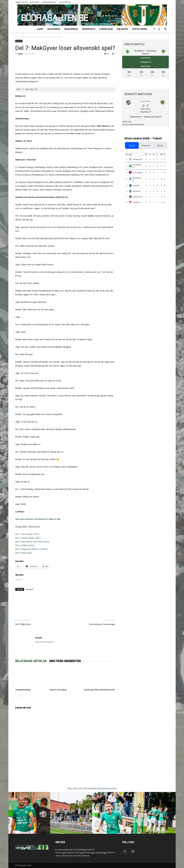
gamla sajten (35, 2)
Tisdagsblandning (23, 690)
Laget (40, 29)
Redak (20, 54)
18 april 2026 (145, 101)
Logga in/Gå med (21, 2)
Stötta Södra (140, 29)
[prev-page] (17, 695)
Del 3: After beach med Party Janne (32, 542)
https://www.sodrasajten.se (45, 642)
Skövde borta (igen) (58, 690)
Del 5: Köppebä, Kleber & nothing (31, 549)
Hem (17, 37)
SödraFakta (89, 29)
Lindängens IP (145, 62)
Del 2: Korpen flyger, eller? (28, 538)
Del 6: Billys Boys (24, 553)
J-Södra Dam (106, 29)
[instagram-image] (29, 813)
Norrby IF (30, 589)
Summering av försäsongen (102, 624)
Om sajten (122, 29)
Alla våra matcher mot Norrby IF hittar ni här (38, 519)
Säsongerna (71, 29)
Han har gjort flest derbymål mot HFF (99, 690)
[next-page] (22, 695)
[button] (165, 29)
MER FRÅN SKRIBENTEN (65, 661)
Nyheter (25, 37)
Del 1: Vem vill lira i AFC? (27, 534)
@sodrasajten (107, 788)
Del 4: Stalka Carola (25, 545)
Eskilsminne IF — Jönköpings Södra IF (146, 117)
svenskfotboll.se (65, 2)
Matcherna (54, 29)
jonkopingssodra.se (49, 2)
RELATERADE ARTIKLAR (31, 661)
